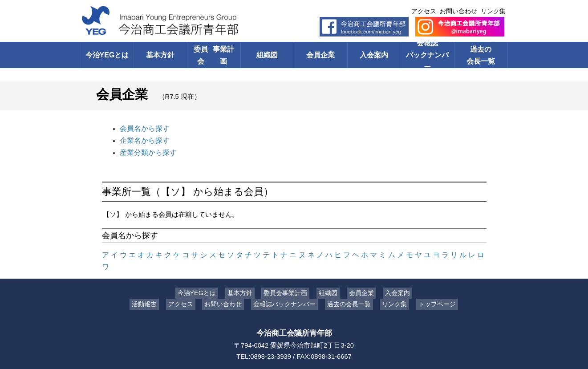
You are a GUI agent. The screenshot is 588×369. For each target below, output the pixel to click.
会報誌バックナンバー (428, 55)
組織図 (267, 55)
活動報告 (151, 288)
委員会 (214, 55)
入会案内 (374, 55)
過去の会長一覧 (481, 55)
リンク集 (493, 11)
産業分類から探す (146, 150)
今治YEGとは (107, 55)
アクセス (424, 11)
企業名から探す (143, 139)
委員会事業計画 (288, 277)
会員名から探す (143, 128)
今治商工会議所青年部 (294, 317)
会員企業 (320, 55)
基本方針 (160, 55)
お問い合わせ (458, 11)
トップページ (430, 288)
